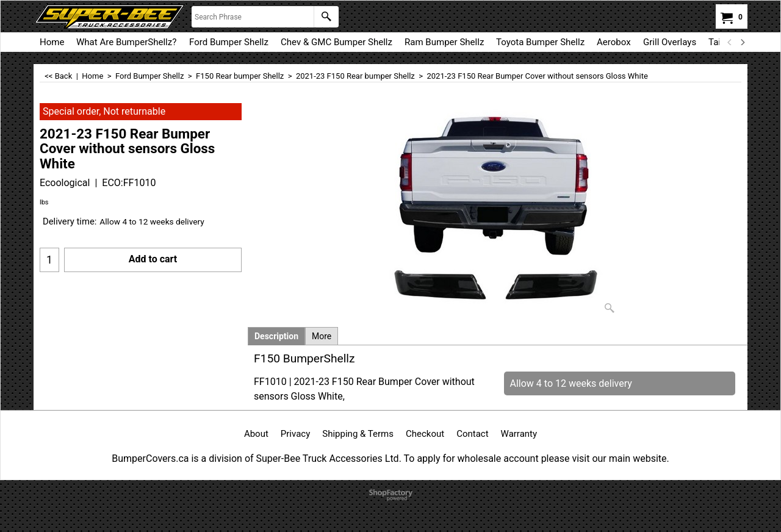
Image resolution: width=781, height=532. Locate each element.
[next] (742, 42)
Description (276, 336)
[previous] (730, 42)
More (322, 336)
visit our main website (619, 458)
